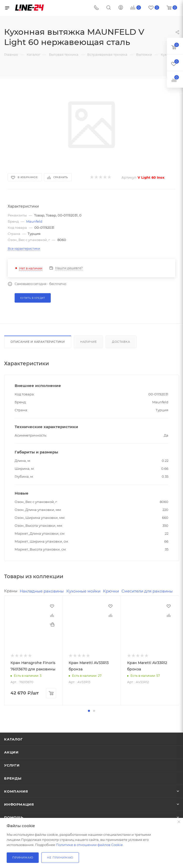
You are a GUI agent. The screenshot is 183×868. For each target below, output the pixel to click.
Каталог (13, 739)
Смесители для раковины (147, 591)
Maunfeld (34, 221)
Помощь (14, 817)
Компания (16, 791)
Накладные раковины (42, 591)
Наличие (89, 342)
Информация (19, 804)
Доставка (121, 342)
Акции (11, 752)
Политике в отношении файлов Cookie (89, 845)
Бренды (13, 778)
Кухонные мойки (83, 591)
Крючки (111, 591)
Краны (11, 591)
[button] (89, 711)
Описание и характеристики (38, 342)
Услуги (12, 765)
